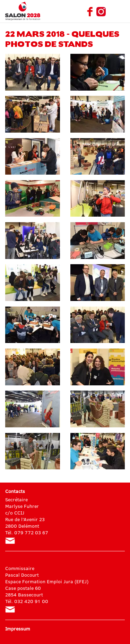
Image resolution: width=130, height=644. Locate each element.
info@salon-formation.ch (10, 541)
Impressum (18, 629)
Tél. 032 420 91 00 (27, 601)
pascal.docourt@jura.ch (10, 609)
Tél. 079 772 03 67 (27, 532)
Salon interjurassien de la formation (23, 11)
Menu (120, 11)
